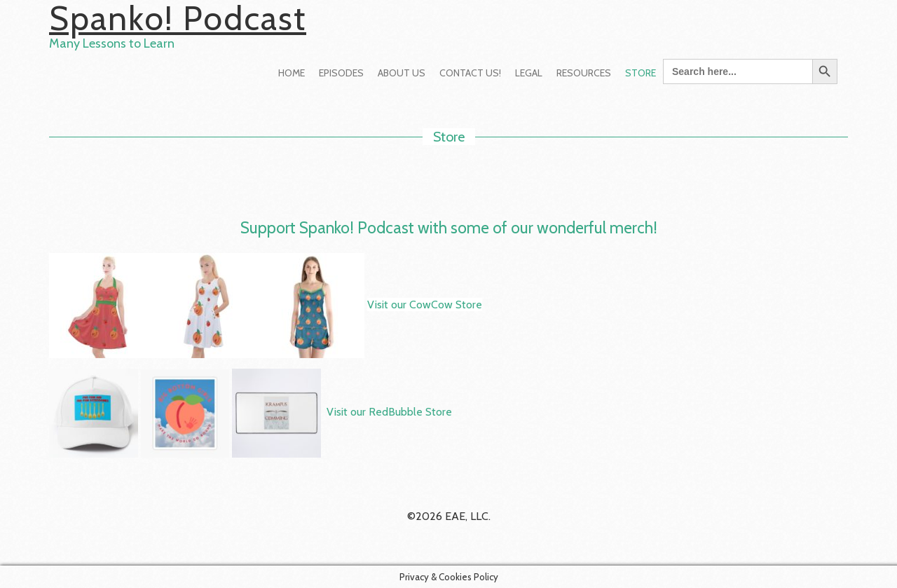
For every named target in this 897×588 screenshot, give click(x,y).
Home (292, 73)
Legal (529, 73)
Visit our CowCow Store (425, 305)
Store (641, 73)
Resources (584, 73)
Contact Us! (470, 73)
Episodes (341, 73)
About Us (402, 73)
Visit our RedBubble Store (389, 412)
